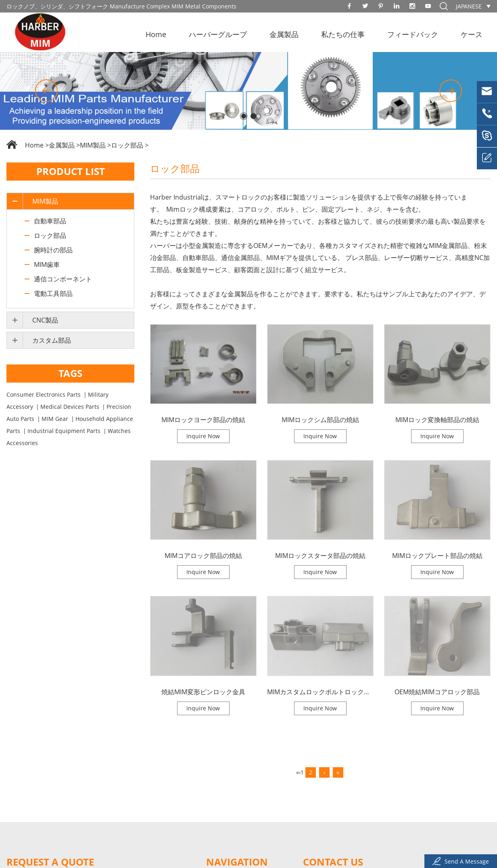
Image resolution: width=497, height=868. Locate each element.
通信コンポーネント (63, 279)
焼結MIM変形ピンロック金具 (203, 692)
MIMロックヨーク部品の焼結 (203, 420)
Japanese (469, 6)
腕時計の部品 (53, 250)
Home (156, 34)
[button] (46, 91)
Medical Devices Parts (70, 407)
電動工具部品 (53, 293)
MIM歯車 (47, 264)
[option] (248, 91)
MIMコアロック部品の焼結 (203, 556)
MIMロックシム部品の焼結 (320, 420)
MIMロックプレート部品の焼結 (437, 556)
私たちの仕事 (343, 34)
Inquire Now (203, 436)
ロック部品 (127, 145)
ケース (472, 34)
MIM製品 (93, 145)
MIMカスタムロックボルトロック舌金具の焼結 (320, 692)
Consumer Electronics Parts (44, 394)
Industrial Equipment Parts (64, 431)
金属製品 (284, 34)
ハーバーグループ (218, 34)
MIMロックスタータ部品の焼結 (320, 556)
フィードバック (413, 34)
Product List (71, 171)
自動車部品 (50, 221)
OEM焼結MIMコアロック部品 (437, 692)
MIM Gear (55, 419)
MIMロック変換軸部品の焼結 (437, 420)
